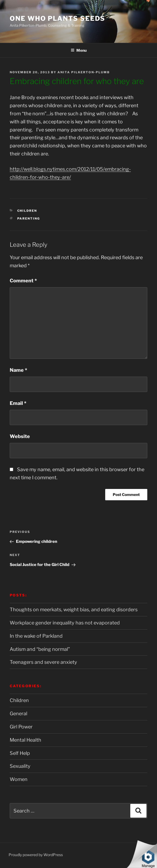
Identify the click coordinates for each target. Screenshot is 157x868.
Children (27, 211)
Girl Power (21, 727)
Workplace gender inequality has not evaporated (65, 623)
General (18, 714)
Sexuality (20, 766)
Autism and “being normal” (40, 649)
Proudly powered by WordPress (36, 855)
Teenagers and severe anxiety (43, 662)
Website (20, 436)
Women (19, 779)
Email (18, 403)
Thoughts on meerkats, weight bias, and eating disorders (74, 610)
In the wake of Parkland (36, 636)
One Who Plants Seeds (57, 18)
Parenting (29, 218)
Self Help (20, 753)
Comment (23, 281)
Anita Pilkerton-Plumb (84, 72)
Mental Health (25, 740)
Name (18, 370)
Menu (79, 50)
